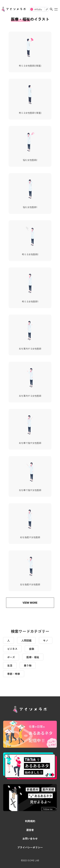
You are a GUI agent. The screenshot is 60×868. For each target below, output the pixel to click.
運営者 (30, 830)
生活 (10, 665)
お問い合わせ (30, 838)
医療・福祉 (33, 657)
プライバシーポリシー (30, 847)
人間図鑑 (26, 640)
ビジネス (12, 649)
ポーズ (11, 657)
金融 (32, 649)
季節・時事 (14, 674)
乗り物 (28, 665)
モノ (46, 640)
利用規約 (30, 821)
